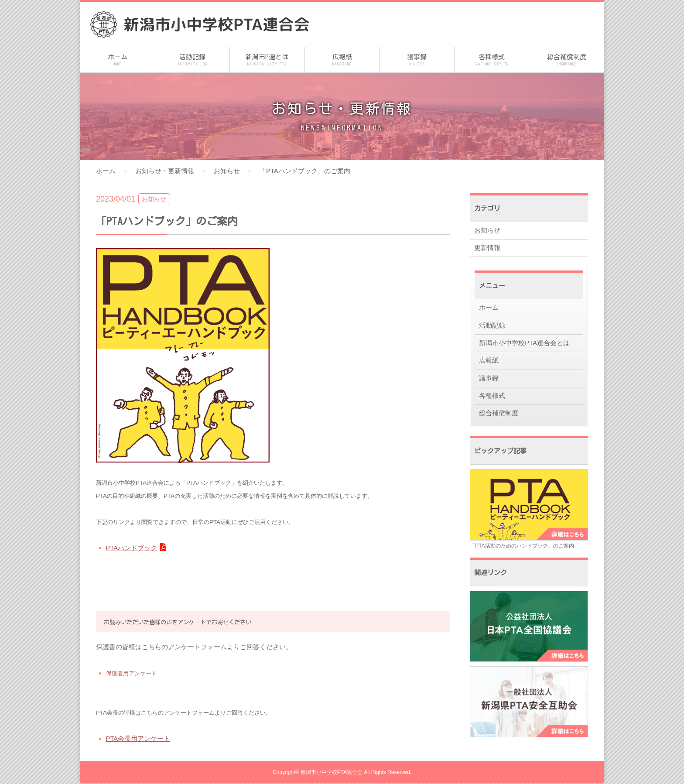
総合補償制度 (566, 60)
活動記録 (193, 60)
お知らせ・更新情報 (165, 171)
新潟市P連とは (267, 60)
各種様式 (492, 60)
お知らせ (227, 171)
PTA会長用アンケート (138, 738)
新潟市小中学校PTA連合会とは (524, 344)
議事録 (417, 60)
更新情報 (487, 248)
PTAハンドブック (132, 547)
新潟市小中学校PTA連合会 (332, 774)
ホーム (118, 60)
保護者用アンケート (132, 673)
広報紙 (342, 60)
